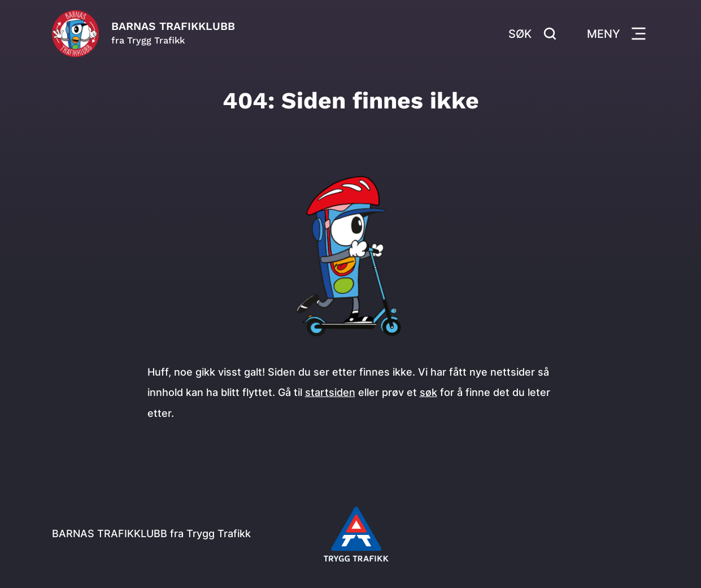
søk (428, 392)
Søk (533, 34)
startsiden (330, 392)
